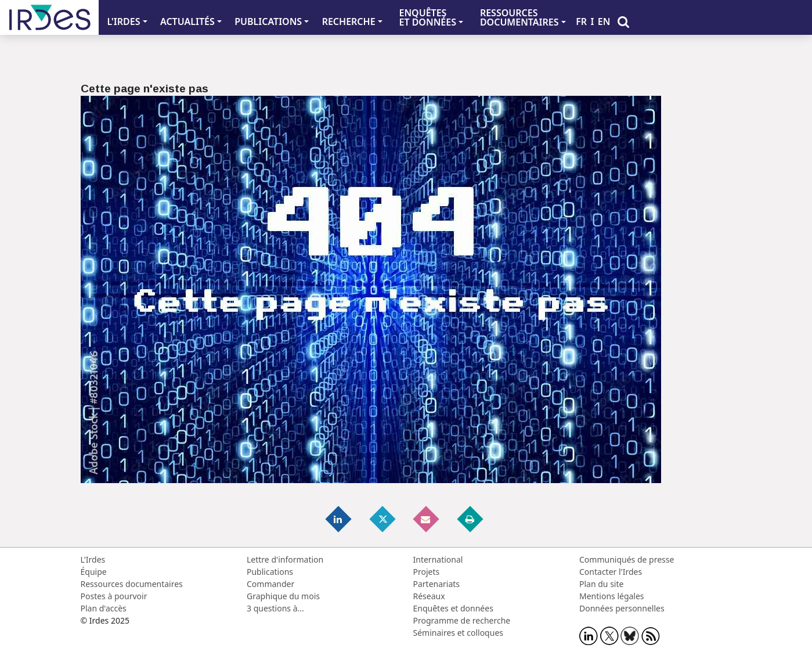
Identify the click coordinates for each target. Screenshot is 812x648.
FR (581, 21)
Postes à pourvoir (114, 596)
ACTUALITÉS (187, 21)
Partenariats (437, 584)
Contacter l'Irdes (611, 572)
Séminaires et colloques (458, 633)
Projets (427, 572)
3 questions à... (275, 608)
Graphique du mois (283, 596)
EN (604, 21)
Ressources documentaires (132, 584)
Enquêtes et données (453, 608)
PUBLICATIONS (268, 21)
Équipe (94, 572)
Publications (270, 572)
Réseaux (429, 596)
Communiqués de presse (627, 559)
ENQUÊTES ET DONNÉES (427, 17)
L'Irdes (93, 559)
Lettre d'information (285, 559)
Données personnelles (622, 608)
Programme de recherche (462, 620)
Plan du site (601, 584)
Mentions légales (612, 596)
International (438, 559)
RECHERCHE (349, 21)
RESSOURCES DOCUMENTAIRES (519, 17)
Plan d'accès (104, 608)
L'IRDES (123, 21)
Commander (270, 584)
